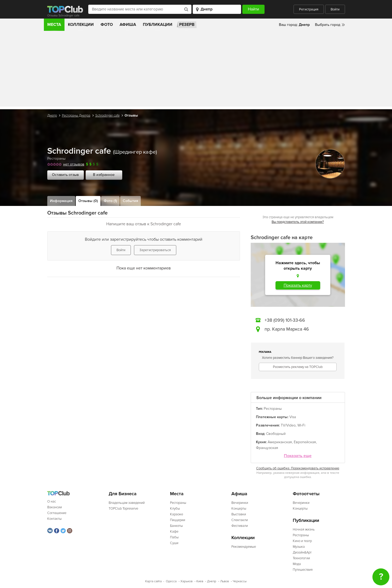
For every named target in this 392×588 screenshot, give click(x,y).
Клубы (175, 509)
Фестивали (240, 526)
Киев (200, 581)
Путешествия (303, 570)
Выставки (239, 514)
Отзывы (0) (88, 201)
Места (54, 25)
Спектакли (240, 520)
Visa (293, 417)
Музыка (299, 547)
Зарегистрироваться (155, 250)
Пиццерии (178, 520)
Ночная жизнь (304, 529)
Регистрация (309, 9)
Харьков (186, 581)
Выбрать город (328, 25)
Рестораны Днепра (76, 116)
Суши (174, 543)
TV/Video (288, 425)
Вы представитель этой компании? (298, 222)
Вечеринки (240, 503)
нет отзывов (74, 164)
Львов (224, 581)
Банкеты (176, 526)
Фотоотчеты (306, 494)
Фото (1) (110, 201)
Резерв (187, 25)
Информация (61, 201)
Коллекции (81, 25)
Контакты (54, 519)
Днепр (52, 116)
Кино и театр (302, 541)
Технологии (301, 558)
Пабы (174, 537)
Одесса (171, 581)
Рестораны (56, 158)
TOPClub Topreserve (123, 509)
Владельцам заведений (127, 503)
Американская (280, 442)
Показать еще (298, 456)
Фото (107, 25)
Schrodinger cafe (107, 116)
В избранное (104, 175)
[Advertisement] (196, 70)
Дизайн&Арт (302, 552)
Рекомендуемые (244, 547)
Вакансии (55, 507)
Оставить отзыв (65, 175)
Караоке (177, 514)
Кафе (174, 532)
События (130, 201)
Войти (335, 9)
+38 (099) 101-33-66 (285, 320)
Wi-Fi (301, 425)
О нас (52, 501)
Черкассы (240, 581)
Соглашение (57, 513)
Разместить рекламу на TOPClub (298, 367)
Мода (297, 564)
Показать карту (298, 285)
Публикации (158, 25)
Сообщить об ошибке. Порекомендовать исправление (298, 468)
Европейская (305, 442)
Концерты (239, 509)
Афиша (128, 25)
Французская (267, 448)
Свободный (276, 434)
